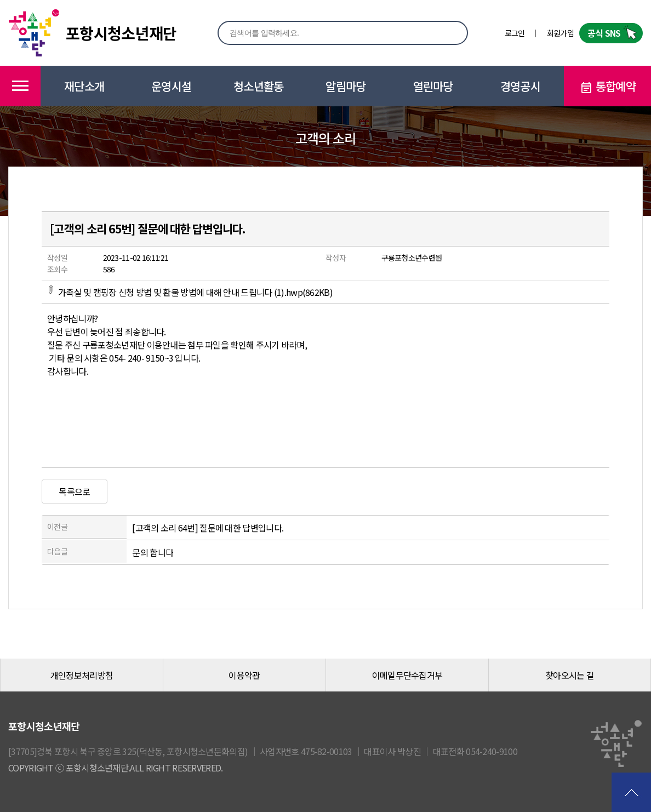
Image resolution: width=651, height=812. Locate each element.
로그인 (515, 33)
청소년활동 (259, 86)
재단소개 (84, 86)
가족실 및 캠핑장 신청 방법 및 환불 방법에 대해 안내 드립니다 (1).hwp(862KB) (190, 292)
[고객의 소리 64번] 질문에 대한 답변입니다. (208, 528)
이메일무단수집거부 (407, 675)
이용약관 (244, 675)
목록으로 (74, 491)
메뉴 (20, 86)
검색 (448, 32)
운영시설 (171, 86)
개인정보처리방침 (82, 675)
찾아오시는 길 (570, 675)
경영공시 (520, 86)
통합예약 (607, 86)
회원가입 (560, 33)
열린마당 (433, 86)
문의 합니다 (153, 552)
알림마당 (346, 86)
